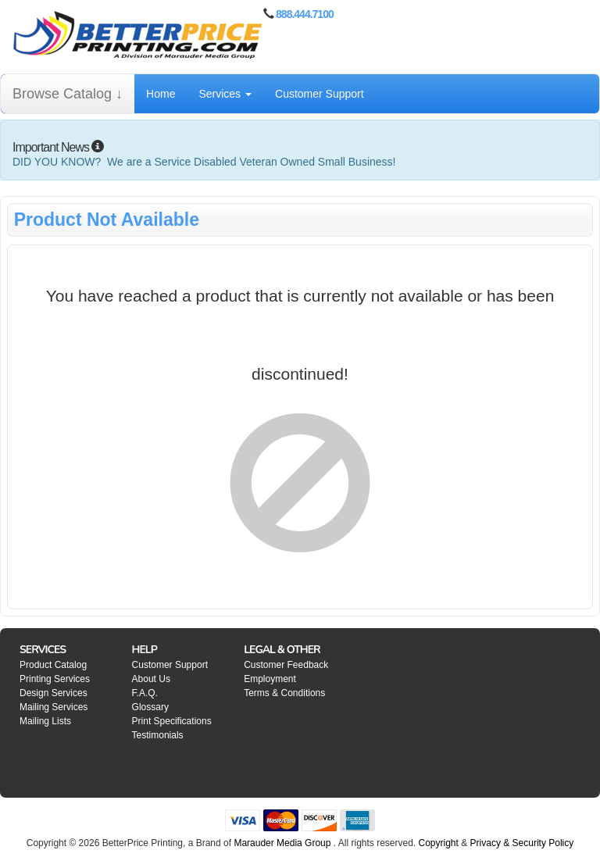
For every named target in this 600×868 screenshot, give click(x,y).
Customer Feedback (286, 665)
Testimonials (158, 735)
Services (225, 94)
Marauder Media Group (282, 843)
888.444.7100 (305, 14)
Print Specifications (172, 721)
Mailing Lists (45, 721)
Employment (270, 679)
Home (161, 94)
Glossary (150, 707)
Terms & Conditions (284, 693)
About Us (151, 679)
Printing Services (55, 679)
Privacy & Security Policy (522, 843)
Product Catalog (53, 665)
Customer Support (320, 94)
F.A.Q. (145, 693)
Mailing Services (54, 707)
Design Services (54, 693)
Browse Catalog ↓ (68, 94)
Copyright (439, 843)
